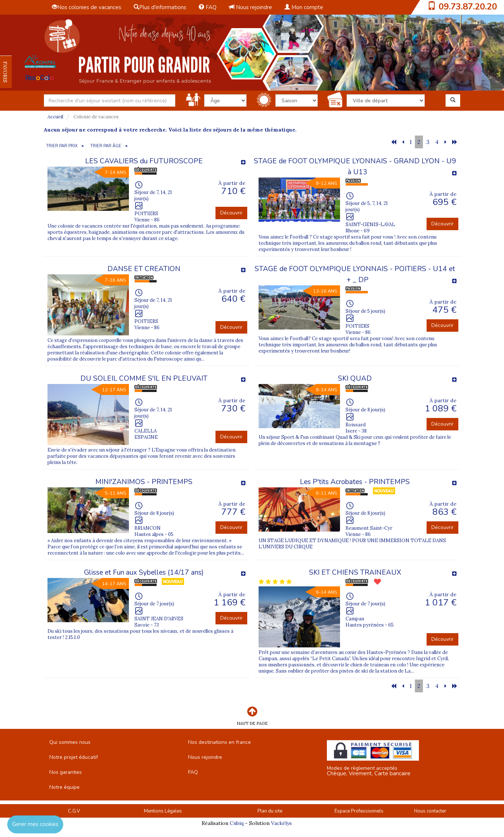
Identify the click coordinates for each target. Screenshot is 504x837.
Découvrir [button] (231, 213)
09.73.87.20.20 (468, 7)
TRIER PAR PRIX (62, 146)
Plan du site (270, 811)
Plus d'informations (160, 7)
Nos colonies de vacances (87, 7)
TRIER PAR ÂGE (106, 146)
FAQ (208, 7)
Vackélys (281, 823)
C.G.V (74, 811)
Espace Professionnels (359, 811)
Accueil (55, 117)
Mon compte (304, 7)
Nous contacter (430, 811)
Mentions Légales (163, 811)
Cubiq (237, 823)
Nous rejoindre (251, 7)
